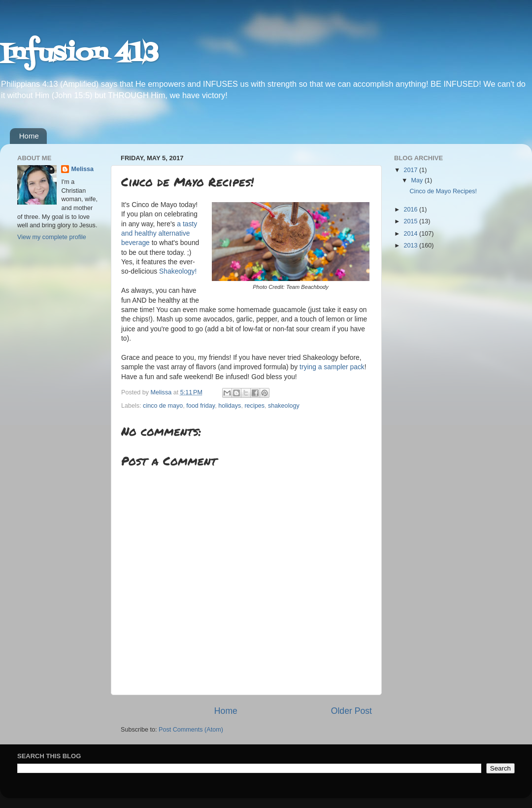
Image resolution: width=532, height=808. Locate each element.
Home (29, 136)
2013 (411, 246)
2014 (411, 234)
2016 (411, 210)
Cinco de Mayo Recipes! (443, 191)
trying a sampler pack (332, 367)
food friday (200, 406)
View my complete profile (52, 237)
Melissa (82, 169)
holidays (230, 406)
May (418, 180)
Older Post (351, 711)
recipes (254, 406)
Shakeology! (178, 271)
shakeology (284, 406)
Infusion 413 (79, 54)
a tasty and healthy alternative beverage (159, 233)
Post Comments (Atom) (191, 730)
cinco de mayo (163, 406)
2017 (411, 170)
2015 (411, 221)
